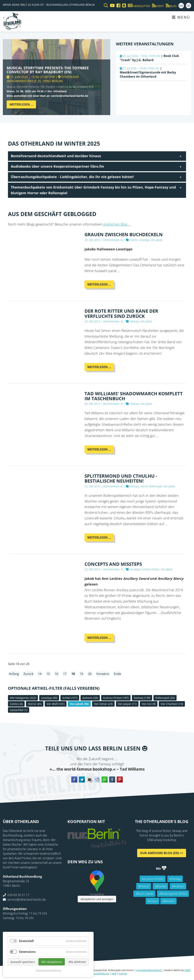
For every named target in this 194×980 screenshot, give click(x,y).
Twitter (82, 780)
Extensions (27, 952)
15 (48, 674)
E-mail (89, 780)
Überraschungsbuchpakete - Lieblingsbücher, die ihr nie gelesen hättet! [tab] (72, 177)
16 (56, 674)
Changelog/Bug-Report (149, 970)
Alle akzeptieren (52, 962)
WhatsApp (105, 780)
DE (189, 6)
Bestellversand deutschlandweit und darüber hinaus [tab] (56, 156)
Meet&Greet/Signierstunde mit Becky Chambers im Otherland (148, 74)
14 (40, 674)
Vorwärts (103, 674)
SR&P (188, 970)
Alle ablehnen (77, 962)
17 (65, 674)
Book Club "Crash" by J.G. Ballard (149, 58)
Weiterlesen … (23, 105)
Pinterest (120, 780)
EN (181, 6)
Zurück (28, 674)
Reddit (97, 780)
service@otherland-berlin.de (27, 900)
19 (81, 674)
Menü (181, 17)
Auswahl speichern (23, 962)
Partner (123, 974)
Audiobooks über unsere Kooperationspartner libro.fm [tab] (57, 166)
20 (90, 674)
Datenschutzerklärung (97, 974)
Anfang (14, 674)
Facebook (74, 780)
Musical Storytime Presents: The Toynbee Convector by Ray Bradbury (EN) (48, 70)
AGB (114, 974)
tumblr (112, 780)
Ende (117, 674)
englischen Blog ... (117, 224)
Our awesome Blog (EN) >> (162, 853)
